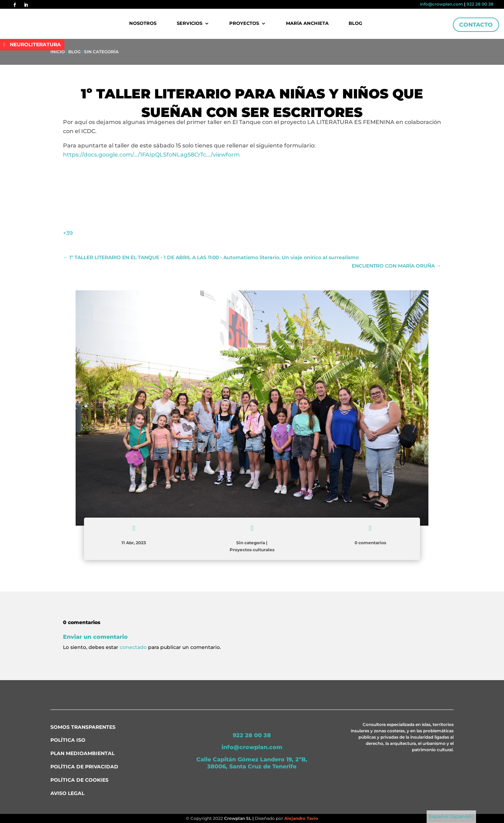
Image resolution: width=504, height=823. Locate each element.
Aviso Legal (67, 793)
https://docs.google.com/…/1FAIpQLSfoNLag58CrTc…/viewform (151, 155)
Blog (355, 23)
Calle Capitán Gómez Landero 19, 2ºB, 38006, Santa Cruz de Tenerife (252, 763)
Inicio (58, 52)
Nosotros (143, 23)
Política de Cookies (79, 780)
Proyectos (244, 23)
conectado (133, 647)
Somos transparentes (83, 727)
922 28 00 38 (480, 4)
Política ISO (68, 740)
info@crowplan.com (442, 4)
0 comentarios (370, 543)
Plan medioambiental (82, 753)
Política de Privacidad (84, 767)
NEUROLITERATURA (35, 44)
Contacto (476, 25)
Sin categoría (101, 52)
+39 (68, 233)
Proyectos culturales (252, 550)
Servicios (190, 23)
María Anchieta (307, 23)
